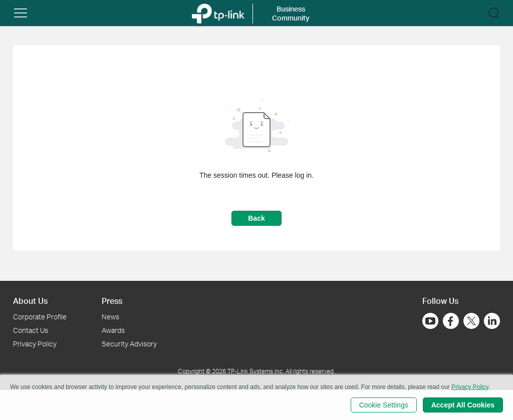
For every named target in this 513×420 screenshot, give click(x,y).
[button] (21, 13)
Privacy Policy (35, 344)
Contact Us (31, 330)
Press (112, 301)
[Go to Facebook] (451, 321)
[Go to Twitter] (471, 322)
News (110, 317)
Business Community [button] (291, 13)
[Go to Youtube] (430, 321)
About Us (30, 301)
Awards (113, 330)
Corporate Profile (40, 317)
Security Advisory (129, 344)
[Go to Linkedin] (492, 321)
